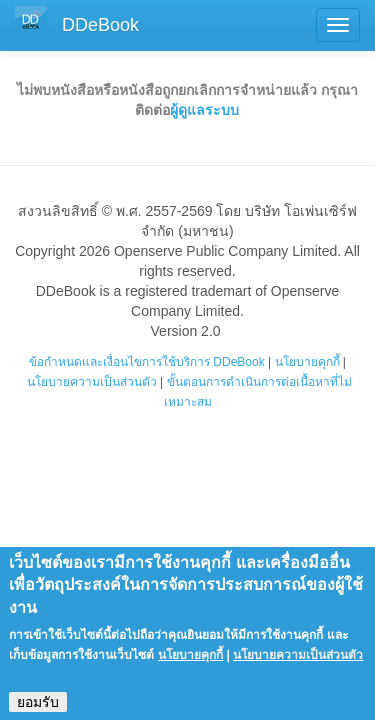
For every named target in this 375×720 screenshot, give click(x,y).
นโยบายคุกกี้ (307, 362)
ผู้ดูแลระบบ (204, 110)
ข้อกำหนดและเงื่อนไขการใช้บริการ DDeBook (147, 362)
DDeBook (100, 25)
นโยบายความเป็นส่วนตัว (92, 382)
